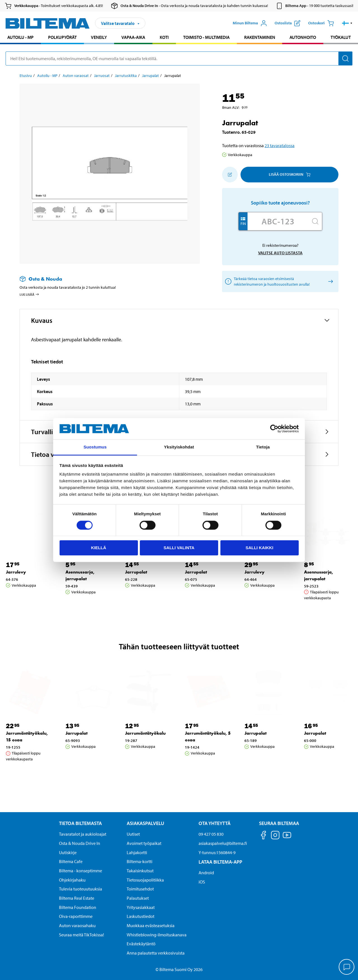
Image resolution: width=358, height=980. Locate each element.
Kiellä (98, 548)
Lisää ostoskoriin (290, 174)
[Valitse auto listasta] (330, 281)
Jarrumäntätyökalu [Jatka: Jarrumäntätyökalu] (145, 733)
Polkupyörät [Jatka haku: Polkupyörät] (62, 37)
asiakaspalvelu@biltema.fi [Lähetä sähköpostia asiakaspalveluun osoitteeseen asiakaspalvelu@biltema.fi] (223, 843)
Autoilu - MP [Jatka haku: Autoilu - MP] (20, 37)
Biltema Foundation (78, 907)
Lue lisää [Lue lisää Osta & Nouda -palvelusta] (30, 294)
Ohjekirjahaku (72, 880)
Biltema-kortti (140, 861)
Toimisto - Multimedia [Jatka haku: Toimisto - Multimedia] (206, 37)
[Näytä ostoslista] (288, 23)
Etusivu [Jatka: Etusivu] (26, 76)
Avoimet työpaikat (144, 843)
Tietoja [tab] (263, 447)
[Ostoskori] (321, 23)
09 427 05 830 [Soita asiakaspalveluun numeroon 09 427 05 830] (211, 834)
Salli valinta (179, 548)
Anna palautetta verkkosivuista (156, 953)
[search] (179, 58)
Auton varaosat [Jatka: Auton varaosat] (76, 76)
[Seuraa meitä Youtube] (287, 838)
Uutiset (133, 834)
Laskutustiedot (141, 916)
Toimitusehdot (140, 889)
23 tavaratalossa (280, 145)
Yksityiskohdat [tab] (179, 447)
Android (206, 873)
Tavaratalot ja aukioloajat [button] (83, 834)
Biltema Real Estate (77, 898)
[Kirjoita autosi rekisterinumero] (278, 221)
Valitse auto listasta (280, 253)
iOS (202, 882)
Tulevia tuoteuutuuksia (81, 889)
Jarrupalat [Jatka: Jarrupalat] (150, 76)
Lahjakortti (137, 852)
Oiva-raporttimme (76, 916)
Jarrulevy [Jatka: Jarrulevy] (16, 572)
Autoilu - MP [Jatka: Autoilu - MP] (47, 76)
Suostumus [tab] (95, 447)
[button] (347, 23)
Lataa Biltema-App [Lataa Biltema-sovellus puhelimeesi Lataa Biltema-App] (220, 862)
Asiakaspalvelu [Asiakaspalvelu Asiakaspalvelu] (145, 823)
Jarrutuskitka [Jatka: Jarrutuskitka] (126, 76)
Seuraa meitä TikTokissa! (82, 935)
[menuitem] (20, 38)
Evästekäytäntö (141, 944)
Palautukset (138, 898)
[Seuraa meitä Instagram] (275, 836)
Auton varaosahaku (77, 925)
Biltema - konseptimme (81, 871)
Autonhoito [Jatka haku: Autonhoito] (303, 37)
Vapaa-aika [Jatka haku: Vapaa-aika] (133, 37)
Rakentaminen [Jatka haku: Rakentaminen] (260, 37)
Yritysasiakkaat (141, 907)
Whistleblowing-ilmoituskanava (157, 935)
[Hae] (345, 58)
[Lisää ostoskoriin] (230, 175)
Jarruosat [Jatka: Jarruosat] (102, 76)
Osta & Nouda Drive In (80, 843)
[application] (347, 967)
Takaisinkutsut (140, 871)
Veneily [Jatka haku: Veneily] (99, 37)
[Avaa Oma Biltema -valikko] (250, 23)
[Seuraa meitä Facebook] (263, 836)
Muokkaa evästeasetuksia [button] (151, 925)
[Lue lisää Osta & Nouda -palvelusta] (104, 279)
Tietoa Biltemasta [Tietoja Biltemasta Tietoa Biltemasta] (80, 823)
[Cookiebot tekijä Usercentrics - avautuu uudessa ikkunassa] (274, 429)
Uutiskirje (68, 852)
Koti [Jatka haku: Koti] (164, 37)
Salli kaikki (259, 548)
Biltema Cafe (71, 861)
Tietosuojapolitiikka (145, 880)
